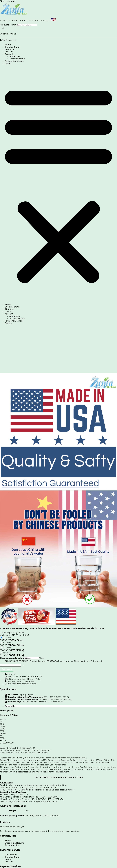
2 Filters (7, 638)
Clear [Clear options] (42, 658)
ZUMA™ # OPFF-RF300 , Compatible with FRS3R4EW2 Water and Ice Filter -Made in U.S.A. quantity (54, 661)
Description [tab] (11, 706)
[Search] (3, 28)
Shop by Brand (12, 47)
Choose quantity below (12, 658)
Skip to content (8, 1)
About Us (9, 49)
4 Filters (7, 643)
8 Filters (7, 648)
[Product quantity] (10, 665)
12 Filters (7, 653)
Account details (17, 59)
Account (9, 54)
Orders (8, 63)
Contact (9, 52)
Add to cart (7, 669)
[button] (58, 184)
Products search (8, 25)
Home (8, 45)
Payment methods (14, 61)
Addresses (15, 56)
